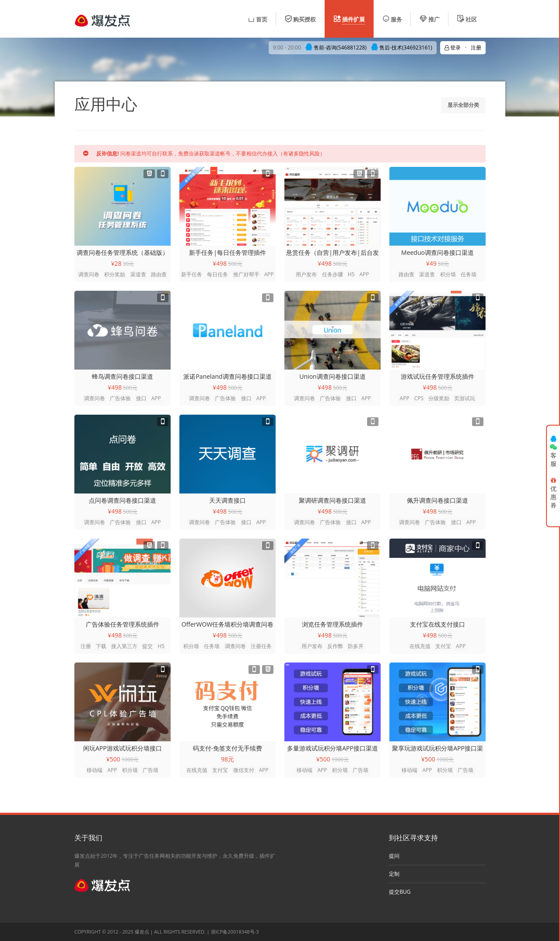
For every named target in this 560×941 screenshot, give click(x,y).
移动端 (94, 770)
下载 (101, 646)
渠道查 (138, 274)
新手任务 (192, 274)
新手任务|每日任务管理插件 (227, 252)
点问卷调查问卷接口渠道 (122, 500)
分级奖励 (439, 398)
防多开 (356, 646)
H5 (351, 274)
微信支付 (244, 770)
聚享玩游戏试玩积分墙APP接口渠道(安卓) (437, 748)
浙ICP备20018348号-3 (235, 932)
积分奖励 (115, 274)
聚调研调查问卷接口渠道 (332, 500)
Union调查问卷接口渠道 (332, 376)
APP (269, 274)
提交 (147, 646)
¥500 (113, 759)
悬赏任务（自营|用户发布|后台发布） (332, 253)
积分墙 (448, 274)
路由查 (159, 274)
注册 (86, 646)
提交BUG (400, 892)
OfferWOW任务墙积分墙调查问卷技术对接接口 (228, 624)
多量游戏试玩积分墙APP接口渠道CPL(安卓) (332, 748)
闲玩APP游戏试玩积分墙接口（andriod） (122, 748)
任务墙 (469, 274)
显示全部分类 (463, 105)
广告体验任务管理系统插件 (122, 624)
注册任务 (261, 646)
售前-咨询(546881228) (336, 48)
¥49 (431, 263)
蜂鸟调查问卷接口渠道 (122, 376)
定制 (394, 874)
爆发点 (142, 932)
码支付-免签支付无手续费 (228, 748)
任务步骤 (332, 274)
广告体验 (120, 398)
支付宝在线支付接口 (437, 624)
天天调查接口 (227, 500)
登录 (453, 48)
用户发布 (306, 274)
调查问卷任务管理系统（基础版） (122, 252)
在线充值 (420, 646)
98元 (227, 759)
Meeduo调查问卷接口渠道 (437, 252)
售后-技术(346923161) (402, 48)
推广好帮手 (246, 274)
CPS (419, 398)
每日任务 (217, 274)
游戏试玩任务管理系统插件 (437, 376)
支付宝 (443, 646)
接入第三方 (124, 646)
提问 (394, 856)
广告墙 (150, 770)
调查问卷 (89, 274)
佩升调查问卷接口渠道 (437, 500)
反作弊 (335, 646)
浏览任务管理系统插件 (332, 624)
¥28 (116, 263)
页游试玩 (465, 398)
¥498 (220, 263)
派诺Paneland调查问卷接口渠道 (227, 376)
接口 (141, 398)
